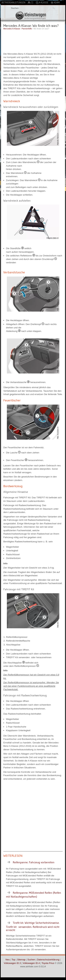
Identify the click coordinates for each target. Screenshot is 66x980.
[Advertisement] (33, 41)
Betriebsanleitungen (13, 2)
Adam (55, 3)
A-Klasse (42, 3)
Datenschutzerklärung (48, 960)
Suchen (31, 960)
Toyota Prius (48, 963)
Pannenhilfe (27, 29)
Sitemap (21, 960)
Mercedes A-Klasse (12, 29)
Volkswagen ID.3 (12, 963)
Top (13, 960)
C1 (30, 3)
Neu (8, 960)
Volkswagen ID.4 (31, 963)
